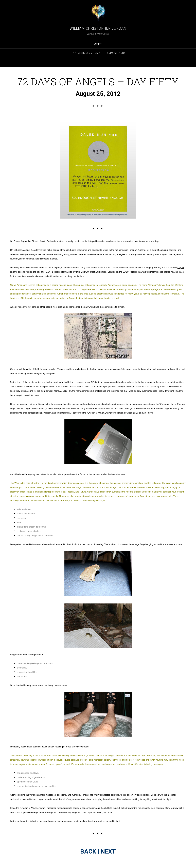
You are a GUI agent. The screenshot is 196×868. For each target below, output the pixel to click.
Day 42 (49, 272)
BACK (88, 851)
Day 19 (181, 267)
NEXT (108, 851)
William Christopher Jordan (98, 28)
